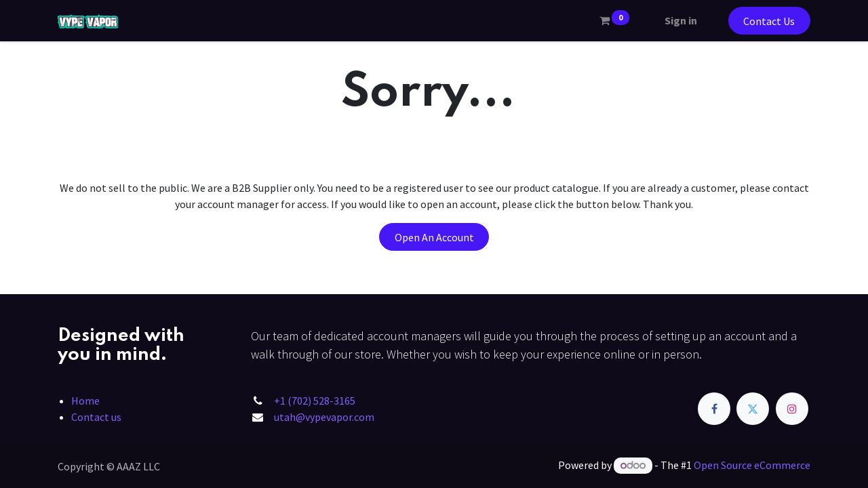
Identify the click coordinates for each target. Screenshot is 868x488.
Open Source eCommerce (752, 465)
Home (85, 401)
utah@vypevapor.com (324, 417)
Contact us (96, 417)
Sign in (681, 20)
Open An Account (434, 237)
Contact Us (769, 21)
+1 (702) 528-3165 (315, 401)
